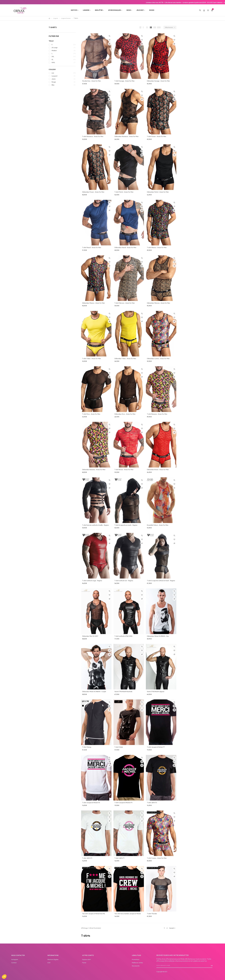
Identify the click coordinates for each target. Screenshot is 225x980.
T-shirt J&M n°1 (119, 858)
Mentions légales (53, 960)
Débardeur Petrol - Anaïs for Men (158, 192)
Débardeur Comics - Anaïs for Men (158, 359)
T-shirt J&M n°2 (87, 858)
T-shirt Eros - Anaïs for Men (91, 414)
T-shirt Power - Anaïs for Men (157, 137)
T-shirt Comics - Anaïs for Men (157, 858)
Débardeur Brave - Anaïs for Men (158, 470)
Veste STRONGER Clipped (156, 692)
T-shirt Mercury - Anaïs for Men (125, 303)
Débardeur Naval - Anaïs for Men (125, 248)
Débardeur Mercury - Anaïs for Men (158, 303)
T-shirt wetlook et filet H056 (123, 636)
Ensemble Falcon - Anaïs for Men (158, 525)
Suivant (172, 928)
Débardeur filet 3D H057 (90, 636)
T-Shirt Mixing (87, 747)
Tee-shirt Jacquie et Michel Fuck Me (93, 914)
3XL (53, 57)
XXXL (53, 63)
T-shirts (53, 28)
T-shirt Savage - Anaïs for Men (124, 81)
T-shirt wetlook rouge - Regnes (92, 581)
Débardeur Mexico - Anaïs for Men (93, 303)
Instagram (15, 960)
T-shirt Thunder (152, 914)
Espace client (86, 960)
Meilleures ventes (137, 963)
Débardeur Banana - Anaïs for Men (94, 470)
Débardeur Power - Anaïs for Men (93, 192)
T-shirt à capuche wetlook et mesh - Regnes (161, 581)
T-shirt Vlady (119, 747)
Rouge (54, 82)
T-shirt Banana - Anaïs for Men (157, 414)
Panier (84, 963)
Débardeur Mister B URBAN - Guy (158, 636)
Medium (54, 51)
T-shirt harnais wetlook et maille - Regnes (95, 525)
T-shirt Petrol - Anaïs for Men (124, 192)
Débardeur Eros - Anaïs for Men (125, 414)
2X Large (55, 48)
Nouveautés (136, 966)
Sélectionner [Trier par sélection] (171, 27)
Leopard (54, 76)
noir (53, 73)
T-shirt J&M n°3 (152, 803)
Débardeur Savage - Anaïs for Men (158, 81)
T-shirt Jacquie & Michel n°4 (123, 803)
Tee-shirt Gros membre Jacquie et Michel (128, 914)
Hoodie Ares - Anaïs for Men (91, 81)
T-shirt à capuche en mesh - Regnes (126, 525)
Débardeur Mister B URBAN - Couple (94, 692)
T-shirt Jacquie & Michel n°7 (156, 747)
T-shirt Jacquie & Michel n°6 (91, 803)
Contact (14, 963)
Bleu (53, 85)
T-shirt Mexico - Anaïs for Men (157, 248)
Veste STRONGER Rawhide (123, 692)
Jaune (54, 79)
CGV (49, 963)
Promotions (136, 960)
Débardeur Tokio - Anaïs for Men (125, 359)
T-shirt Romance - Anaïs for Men (93, 137)
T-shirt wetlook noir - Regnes (124, 581)
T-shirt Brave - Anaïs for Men (124, 470)
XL (52, 60)
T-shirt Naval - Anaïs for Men (92, 248)
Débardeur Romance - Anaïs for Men (126, 137)
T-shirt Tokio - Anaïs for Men (91, 359)
